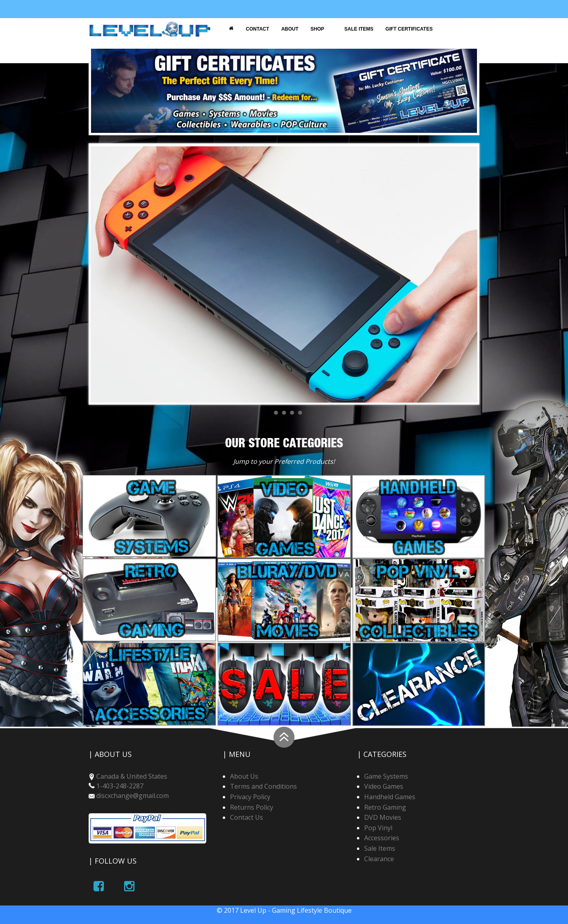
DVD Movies (383, 817)
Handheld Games (390, 797)
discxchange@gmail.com (133, 796)
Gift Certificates (409, 29)
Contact (257, 29)
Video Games (384, 786)
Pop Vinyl (378, 828)
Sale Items (359, 29)
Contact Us (247, 817)
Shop (317, 29)
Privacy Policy (250, 797)
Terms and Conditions (263, 786)
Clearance (379, 859)
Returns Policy (252, 807)
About (290, 29)
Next (467, 274)
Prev (101, 274)
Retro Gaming (385, 807)
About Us (244, 776)
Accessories (382, 838)
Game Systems (386, 776)
